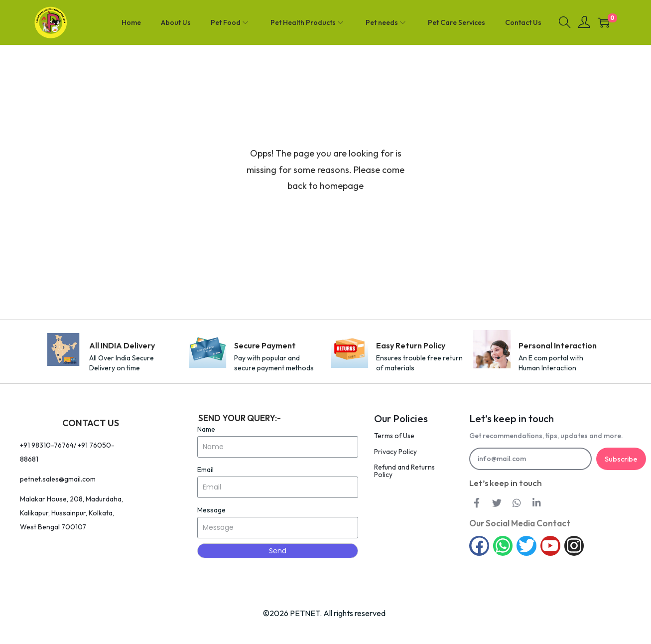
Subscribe (621, 459)
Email (205, 470)
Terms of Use (395, 436)
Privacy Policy (395, 451)
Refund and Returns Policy (405, 470)
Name (206, 429)
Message (211, 510)
